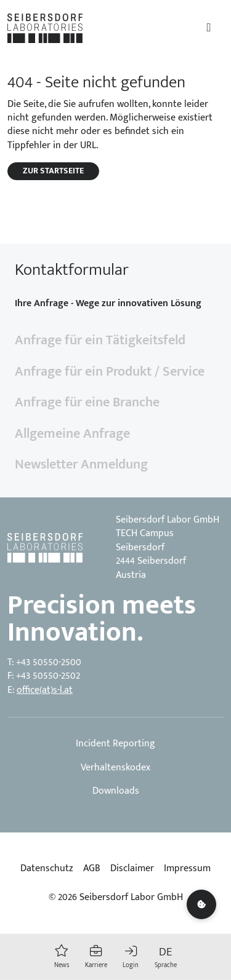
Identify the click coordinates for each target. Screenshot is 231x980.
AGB (92, 869)
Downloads (116, 791)
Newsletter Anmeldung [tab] (81, 464)
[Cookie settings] (201, 904)
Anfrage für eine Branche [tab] (87, 402)
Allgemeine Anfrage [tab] (72, 434)
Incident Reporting (115, 744)
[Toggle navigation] (209, 28)
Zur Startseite (53, 171)
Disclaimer (132, 869)
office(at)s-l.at (45, 690)
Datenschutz (47, 869)
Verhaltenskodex (115, 768)
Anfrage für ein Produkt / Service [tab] (110, 372)
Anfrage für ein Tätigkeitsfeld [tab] (100, 340)
